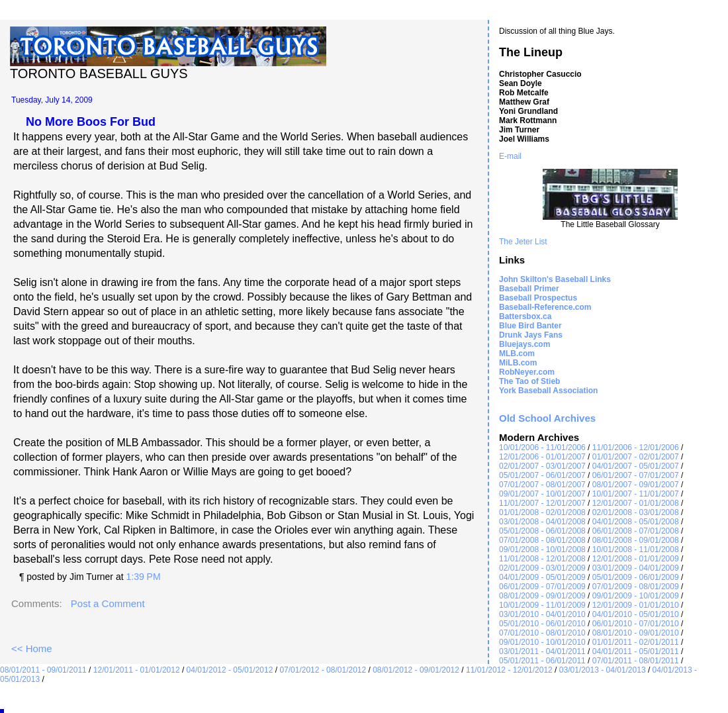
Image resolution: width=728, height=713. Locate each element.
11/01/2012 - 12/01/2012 (509, 670)
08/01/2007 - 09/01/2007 (636, 485)
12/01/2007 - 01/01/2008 (636, 503)
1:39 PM (143, 577)
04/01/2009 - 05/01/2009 (542, 577)
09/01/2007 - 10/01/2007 (542, 494)
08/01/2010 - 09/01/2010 (636, 633)
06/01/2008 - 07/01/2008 (636, 531)
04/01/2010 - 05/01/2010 (636, 614)
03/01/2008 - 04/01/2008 (542, 522)
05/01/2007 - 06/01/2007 (542, 475)
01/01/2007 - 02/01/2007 (636, 457)
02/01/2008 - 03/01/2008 (636, 512)
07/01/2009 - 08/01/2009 (636, 587)
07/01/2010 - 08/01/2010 (542, 633)
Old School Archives (547, 418)
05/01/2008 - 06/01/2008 (542, 531)
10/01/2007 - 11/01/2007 (636, 494)
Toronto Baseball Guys (99, 73)
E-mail (510, 156)
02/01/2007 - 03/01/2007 (542, 466)
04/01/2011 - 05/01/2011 (636, 651)
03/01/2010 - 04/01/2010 (542, 614)
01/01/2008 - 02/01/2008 (542, 512)
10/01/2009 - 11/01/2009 (542, 605)
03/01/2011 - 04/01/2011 (542, 651)
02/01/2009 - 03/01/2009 (542, 568)
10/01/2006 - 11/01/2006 (542, 448)
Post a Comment (108, 603)
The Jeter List (523, 242)
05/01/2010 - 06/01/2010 (542, 624)
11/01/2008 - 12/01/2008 (542, 559)
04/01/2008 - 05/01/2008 (636, 522)
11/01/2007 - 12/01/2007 (542, 503)
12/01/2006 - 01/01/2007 (542, 457)
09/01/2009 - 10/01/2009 (636, 596)
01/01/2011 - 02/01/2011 (636, 642)
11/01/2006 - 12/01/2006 (636, 448)
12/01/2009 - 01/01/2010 (636, 605)
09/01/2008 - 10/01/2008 (542, 549)
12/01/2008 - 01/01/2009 (636, 559)
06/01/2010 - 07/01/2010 (636, 624)
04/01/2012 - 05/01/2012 (230, 670)
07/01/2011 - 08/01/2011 (636, 661)
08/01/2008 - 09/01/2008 (636, 540)
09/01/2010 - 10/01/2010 (542, 642)
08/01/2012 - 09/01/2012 (416, 670)
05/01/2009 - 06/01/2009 (636, 577)
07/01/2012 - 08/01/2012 (323, 670)
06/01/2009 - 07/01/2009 (542, 587)
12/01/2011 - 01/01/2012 (137, 670)
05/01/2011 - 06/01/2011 (542, 661)
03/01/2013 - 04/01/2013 (603, 670)
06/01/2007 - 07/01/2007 (636, 475)
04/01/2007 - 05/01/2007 (636, 466)
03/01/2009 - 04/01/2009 (636, 568)
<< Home (32, 648)
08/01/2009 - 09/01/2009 (542, 596)
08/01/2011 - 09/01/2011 (43, 670)
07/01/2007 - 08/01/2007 (542, 485)
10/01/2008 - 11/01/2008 (636, 549)
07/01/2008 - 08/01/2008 (542, 540)
